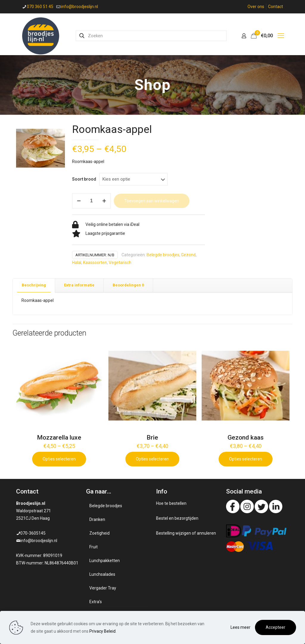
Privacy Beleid (102, 631)
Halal (77, 263)
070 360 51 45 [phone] (40, 7)
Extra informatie (79, 285)
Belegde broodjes (163, 255)
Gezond (188, 255)
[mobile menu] (281, 36)
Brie (152, 437)
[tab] (34, 285)
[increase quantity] (104, 201)
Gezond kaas (246, 437)
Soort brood (84, 179)
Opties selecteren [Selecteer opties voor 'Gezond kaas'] (246, 459)
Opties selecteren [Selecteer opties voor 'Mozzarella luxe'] (59, 459)
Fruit (94, 547)
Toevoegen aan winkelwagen (152, 201)
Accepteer (276, 627)
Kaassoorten (95, 263)
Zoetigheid (99, 533)
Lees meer (241, 627)
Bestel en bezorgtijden (177, 518)
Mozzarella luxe (59, 437)
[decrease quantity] (79, 201)
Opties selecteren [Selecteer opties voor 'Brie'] (152, 459)
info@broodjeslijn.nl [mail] (80, 7)
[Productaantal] (91, 201)
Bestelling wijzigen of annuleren (186, 533)
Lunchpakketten (105, 561)
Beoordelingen (128, 285)
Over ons (256, 7)
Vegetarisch (120, 263)
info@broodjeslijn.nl (39, 541)
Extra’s (96, 602)
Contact (276, 7)
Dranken (97, 519)
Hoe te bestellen (171, 503)
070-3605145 (33, 533)
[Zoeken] (151, 36)
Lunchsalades (102, 574)
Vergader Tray (103, 588)
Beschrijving (34, 285)
